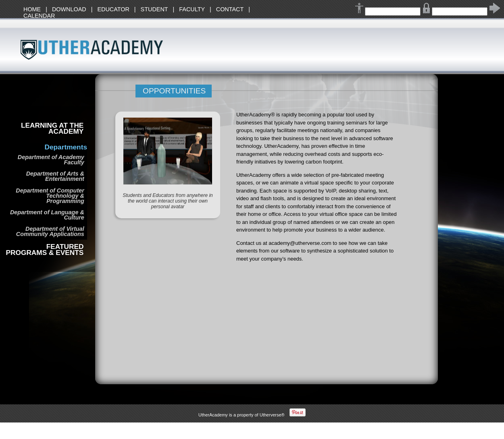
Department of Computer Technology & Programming (50, 196)
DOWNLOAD (69, 9)
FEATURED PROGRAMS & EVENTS (45, 250)
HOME (32, 9)
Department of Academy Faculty (51, 160)
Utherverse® (272, 415)
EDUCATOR (113, 9)
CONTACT (230, 9)
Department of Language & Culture (47, 215)
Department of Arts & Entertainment (55, 176)
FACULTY (192, 9)
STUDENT (154, 9)
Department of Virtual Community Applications (50, 231)
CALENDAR (39, 16)
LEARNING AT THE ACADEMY (52, 128)
